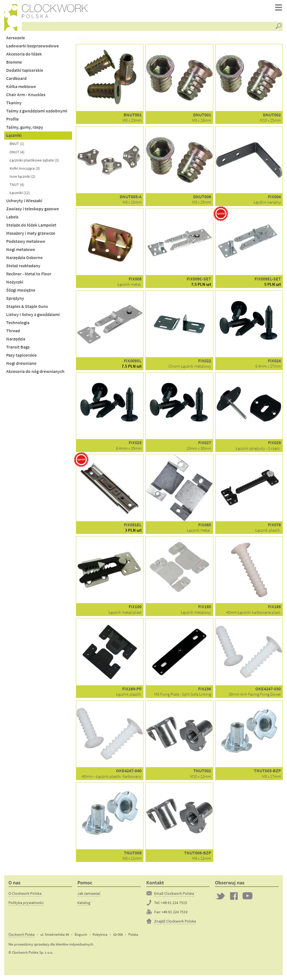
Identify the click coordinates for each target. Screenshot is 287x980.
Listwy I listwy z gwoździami (33, 315)
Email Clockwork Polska (174, 894)
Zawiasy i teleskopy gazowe (33, 209)
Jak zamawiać (89, 894)
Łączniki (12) (20, 193)
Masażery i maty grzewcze (31, 234)
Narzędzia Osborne (24, 258)
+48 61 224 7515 (174, 903)
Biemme (14, 63)
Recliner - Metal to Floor (29, 274)
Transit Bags (18, 348)
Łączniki (14, 136)
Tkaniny (14, 104)
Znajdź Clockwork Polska (175, 922)
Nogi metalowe (21, 250)
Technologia (18, 323)
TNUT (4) (17, 185)
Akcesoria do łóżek (24, 55)
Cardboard (16, 79)
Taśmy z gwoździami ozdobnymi (37, 112)
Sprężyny (15, 299)
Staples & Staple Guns (27, 307)
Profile (12, 120)
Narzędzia (16, 340)
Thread (13, 332)
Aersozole (16, 38)
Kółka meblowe (21, 87)
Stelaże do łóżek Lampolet (31, 226)
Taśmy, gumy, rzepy (25, 128)
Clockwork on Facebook (234, 896)
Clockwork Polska (22, 935)
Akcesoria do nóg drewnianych (35, 372)
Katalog (84, 903)
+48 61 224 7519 (174, 912)
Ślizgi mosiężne (21, 291)
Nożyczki (15, 283)
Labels (12, 217)
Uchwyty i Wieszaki (24, 201)
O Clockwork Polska (25, 894)
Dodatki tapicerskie (25, 71)
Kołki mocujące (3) (25, 169)
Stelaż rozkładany (23, 266)
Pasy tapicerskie (21, 356)
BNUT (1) (17, 144)
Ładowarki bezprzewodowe (33, 46)
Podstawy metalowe (26, 242)
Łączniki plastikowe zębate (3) (34, 161)
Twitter (220, 896)
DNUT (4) (17, 153)
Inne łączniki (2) (22, 177)
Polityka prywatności (26, 903)
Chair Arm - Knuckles (26, 95)
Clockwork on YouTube (247, 896)
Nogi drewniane (21, 364)
